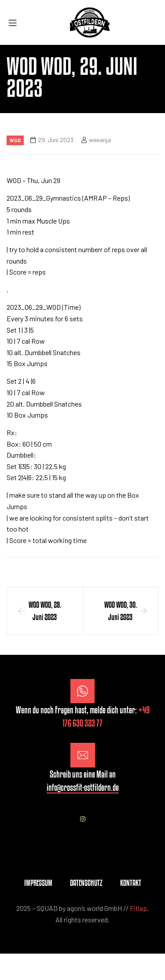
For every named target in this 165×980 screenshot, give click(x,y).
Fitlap (138, 908)
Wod (15, 140)
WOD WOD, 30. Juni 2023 (121, 611)
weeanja (100, 140)
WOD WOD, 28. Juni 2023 (45, 611)
